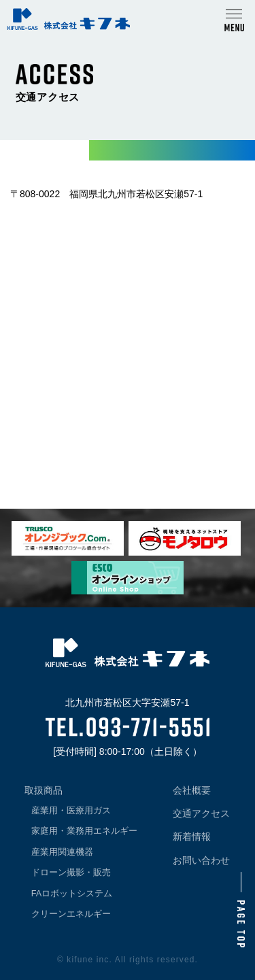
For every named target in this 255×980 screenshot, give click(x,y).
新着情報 (192, 837)
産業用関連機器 (62, 852)
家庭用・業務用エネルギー (84, 831)
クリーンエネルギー (71, 914)
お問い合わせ (201, 860)
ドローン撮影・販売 (71, 873)
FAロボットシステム (72, 894)
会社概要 (192, 790)
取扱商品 (44, 790)
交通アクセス (201, 813)
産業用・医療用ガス (71, 811)
